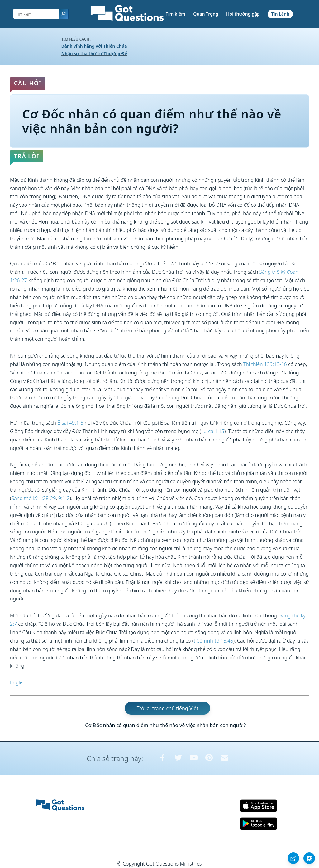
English (18, 682)
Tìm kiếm (176, 14)
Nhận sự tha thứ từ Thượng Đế (94, 53)
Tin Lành (280, 14)
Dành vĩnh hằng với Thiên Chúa (94, 46)
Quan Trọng (206, 14)
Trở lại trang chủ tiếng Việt (168, 708)
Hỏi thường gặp (243, 14)
